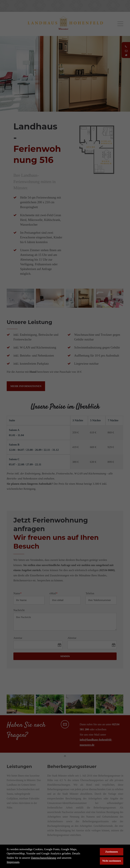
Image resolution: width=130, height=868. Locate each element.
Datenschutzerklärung (43, 858)
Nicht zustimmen (112, 861)
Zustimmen (112, 852)
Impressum (13, 862)
